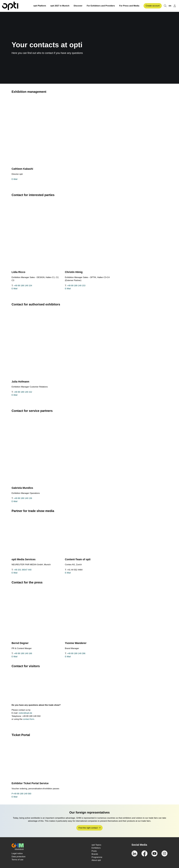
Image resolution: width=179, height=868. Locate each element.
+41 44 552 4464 (75, 570)
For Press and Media (129, 6)
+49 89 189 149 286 (76, 653)
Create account (153, 6)
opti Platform (40, 6)
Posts (94, 851)
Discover (78, 6)
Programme (97, 857)
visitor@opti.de (25, 713)
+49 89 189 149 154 (23, 286)
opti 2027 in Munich (60, 6)
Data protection (19, 857)
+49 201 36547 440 (23, 570)
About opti (96, 860)
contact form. (29, 719)
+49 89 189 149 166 (23, 653)
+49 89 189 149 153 (76, 286)
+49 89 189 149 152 (23, 392)
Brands (95, 854)
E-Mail (14, 179)
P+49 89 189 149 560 (21, 794)
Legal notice (17, 853)
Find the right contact (88, 828)
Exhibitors (96, 848)
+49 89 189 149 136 (23, 498)
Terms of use (17, 860)
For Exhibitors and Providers (101, 6)
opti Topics (96, 845)
